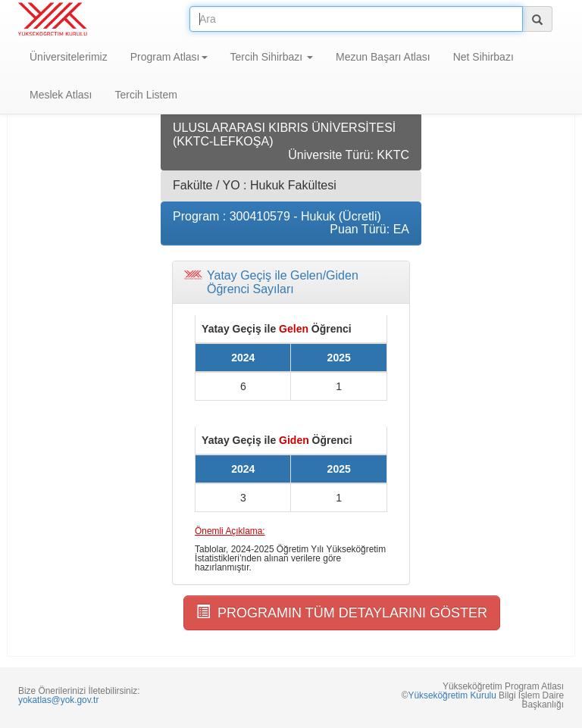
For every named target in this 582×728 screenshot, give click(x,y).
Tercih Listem (145, 95)
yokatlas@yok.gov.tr (58, 700)
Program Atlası (169, 57)
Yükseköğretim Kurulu (452, 695)
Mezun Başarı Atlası (383, 57)
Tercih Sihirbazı (272, 57)
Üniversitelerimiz (69, 57)
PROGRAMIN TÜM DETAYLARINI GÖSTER (342, 612)
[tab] (291, 282)
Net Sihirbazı (483, 57)
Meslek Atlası (61, 95)
